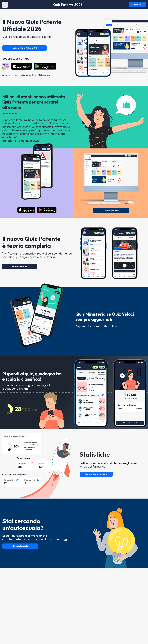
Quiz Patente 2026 (68, 5)
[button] (5, 5)
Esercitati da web (111, 210)
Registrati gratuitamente (96, 474)
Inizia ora (137, 5)
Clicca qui (45, 75)
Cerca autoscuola (20, 546)
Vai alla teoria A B (20, 266)
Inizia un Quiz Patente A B (24, 48)
